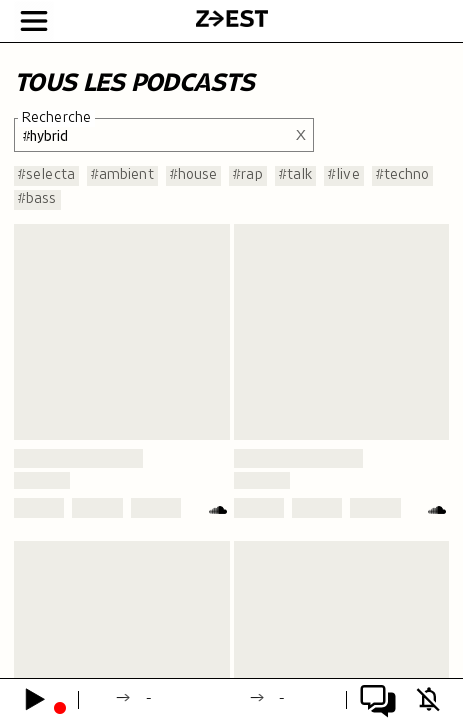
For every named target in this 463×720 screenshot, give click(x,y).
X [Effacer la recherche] (301, 134)
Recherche (56, 118)
